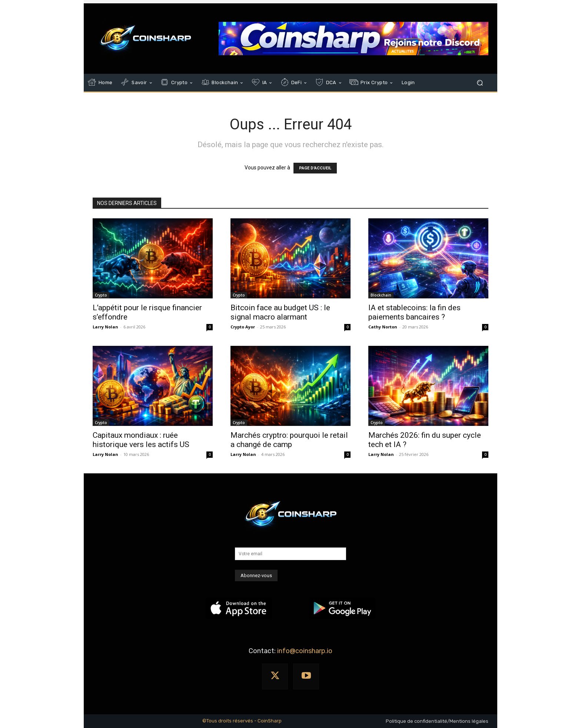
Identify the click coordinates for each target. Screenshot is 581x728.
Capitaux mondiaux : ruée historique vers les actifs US (141, 440)
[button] (480, 83)
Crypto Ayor (243, 327)
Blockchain (381, 295)
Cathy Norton (383, 327)
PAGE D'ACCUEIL (315, 168)
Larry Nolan (105, 327)
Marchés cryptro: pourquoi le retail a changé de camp (289, 440)
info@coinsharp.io (305, 651)
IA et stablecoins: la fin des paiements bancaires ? (414, 312)
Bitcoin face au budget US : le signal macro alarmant (280, 312)
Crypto (101, 295)
